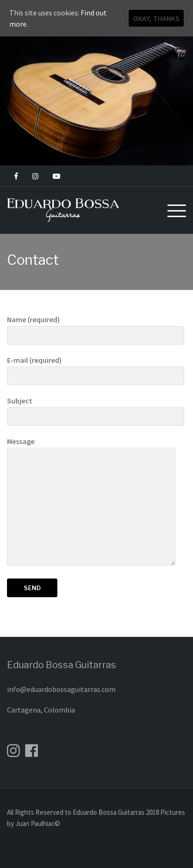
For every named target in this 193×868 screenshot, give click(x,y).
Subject (96, 409)
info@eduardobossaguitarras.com (61, 689)
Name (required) (96, 327)
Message (91, 502)
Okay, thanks (156, 18)
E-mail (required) (96, 368)
